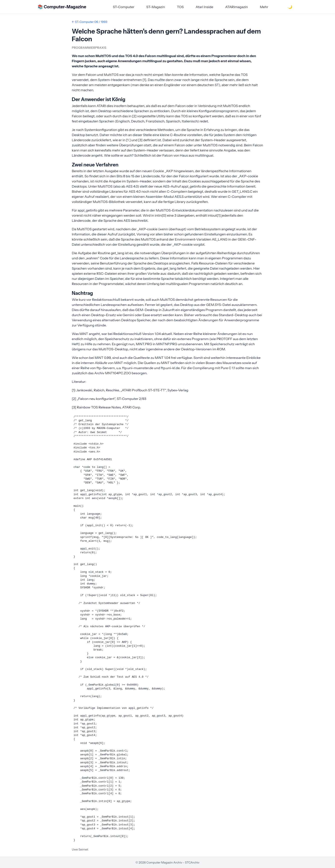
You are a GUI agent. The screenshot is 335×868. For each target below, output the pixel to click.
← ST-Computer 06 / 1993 (90, 22)
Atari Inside (204, 7)
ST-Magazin (156, 7)
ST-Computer (124, 7)
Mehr (264, 7)
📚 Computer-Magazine (62, 7)
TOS (180, 7)
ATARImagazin (237, 7)
